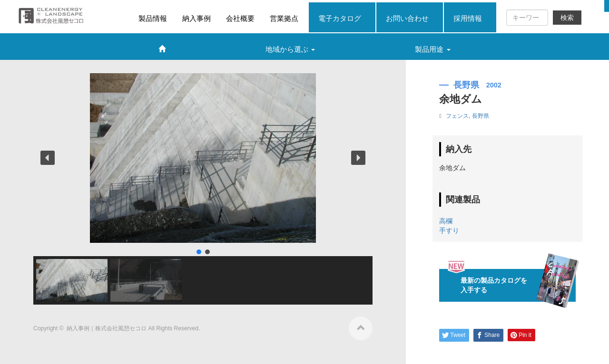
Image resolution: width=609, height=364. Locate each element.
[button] (48, 158)
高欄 (446, 221)
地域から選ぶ (290, 49)
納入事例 (196, 18)
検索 (567, 18)
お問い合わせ (407, 18)
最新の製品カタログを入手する (511, 285)
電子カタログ (340, 18)
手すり (449, 230)
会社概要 (240, 18)
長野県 (481, 116)
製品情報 (153, 18)
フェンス (457, 116)
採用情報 (468, 18)
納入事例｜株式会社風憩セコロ (107, 328)
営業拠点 (284, 18)
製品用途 (432, 49)
